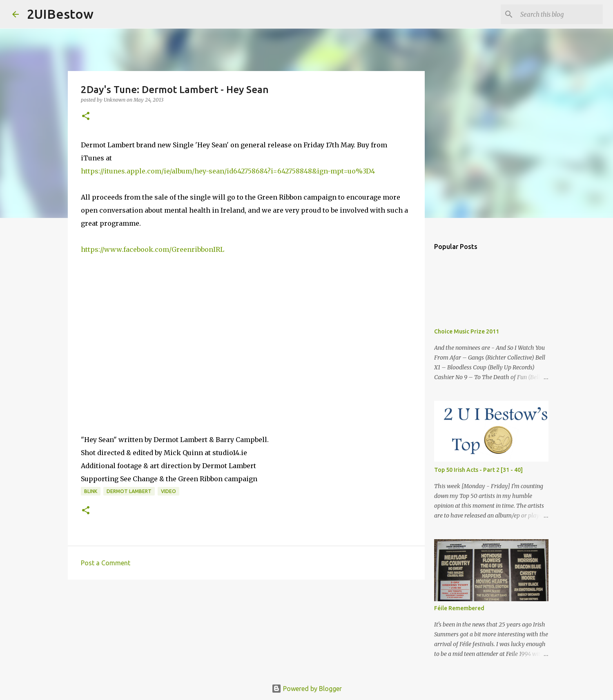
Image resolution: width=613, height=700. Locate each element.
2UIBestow (60, 14)
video (168, 491)
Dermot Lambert (129, 491)
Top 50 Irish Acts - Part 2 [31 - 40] (478, 470)
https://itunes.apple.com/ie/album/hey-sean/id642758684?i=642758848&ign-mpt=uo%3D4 (228, 171)
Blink (91, 491)
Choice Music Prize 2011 (467, 331)
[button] (86, 117)
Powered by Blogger (307, 689)
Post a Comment (106, 563)
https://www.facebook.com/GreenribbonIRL (153, 249)
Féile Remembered (459, 608)
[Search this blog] (560, 14)
